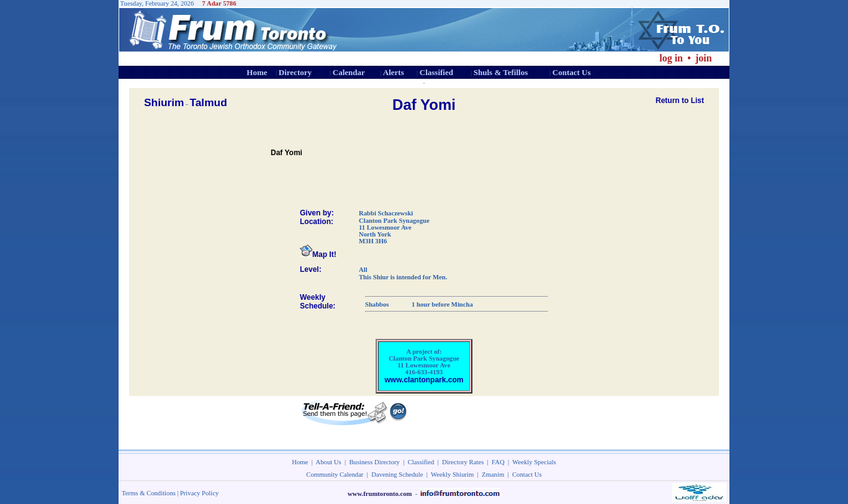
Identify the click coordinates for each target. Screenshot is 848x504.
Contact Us (572, 72)
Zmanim (493, 475)
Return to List (680, 101)
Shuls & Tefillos (501, 72)
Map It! (318, 254)
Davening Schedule (397, 475)
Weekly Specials (534, 462)
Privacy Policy (199, 493)
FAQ (498, 462)
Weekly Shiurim (452, 475)
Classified (436, 72)
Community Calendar (335, 475)
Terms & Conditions (149, 493)
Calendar (349, 72)
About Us (329, 462)
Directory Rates (463, 462)
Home (257, 72)
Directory (295, 72)
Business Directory (375, 462)
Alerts (394, 72)
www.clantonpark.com (424, 380)
